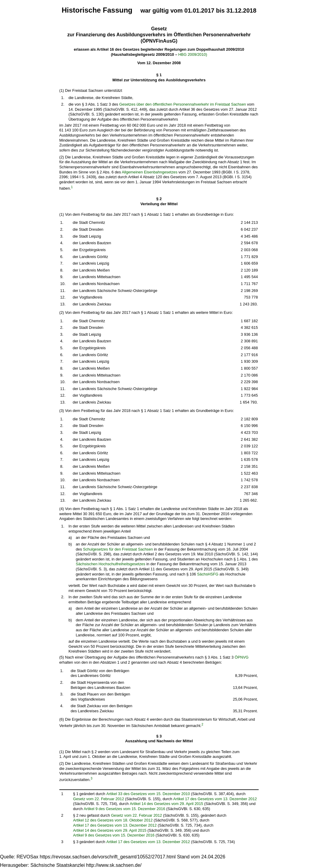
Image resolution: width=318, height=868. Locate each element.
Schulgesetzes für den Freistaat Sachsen (118, 549)
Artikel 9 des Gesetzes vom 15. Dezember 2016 (124, 809)
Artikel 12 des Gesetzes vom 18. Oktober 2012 (113, 820)
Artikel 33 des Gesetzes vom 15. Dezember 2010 (148, 794)
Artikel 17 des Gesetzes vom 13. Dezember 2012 (215, 799)
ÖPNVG (242, 657)
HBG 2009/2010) (193, 54)
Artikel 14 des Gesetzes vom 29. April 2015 (166, 804)
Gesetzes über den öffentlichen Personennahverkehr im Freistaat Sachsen (183, 104)
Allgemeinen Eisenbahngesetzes (150, 172)
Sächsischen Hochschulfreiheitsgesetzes (111, 564)
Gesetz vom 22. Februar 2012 (99, 799)
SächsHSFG (208, 574)
